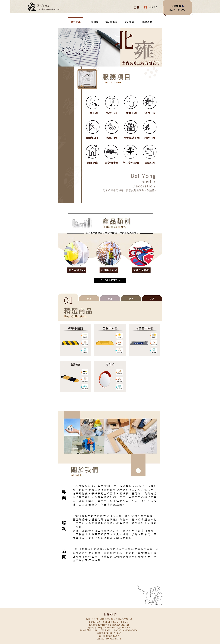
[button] (137, 7)
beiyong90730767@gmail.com (114, 628)
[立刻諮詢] (178, 6)
